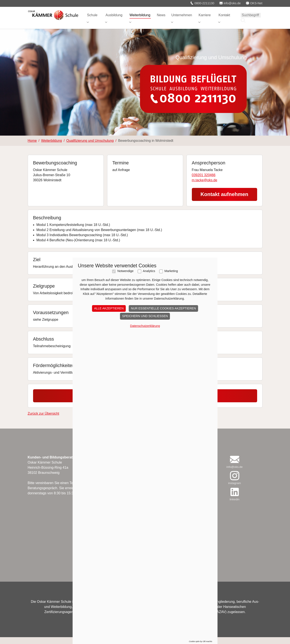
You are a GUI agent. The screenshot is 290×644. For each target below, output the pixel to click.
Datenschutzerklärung (145, 335)
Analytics (149, 280)
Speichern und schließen (145, 325)
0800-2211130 (202, 3)
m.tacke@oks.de (205, 187)
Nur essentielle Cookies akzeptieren (163, 318)
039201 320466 (204, 182)
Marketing (171, 280)
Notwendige (125, 280)
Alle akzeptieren (109, 318)
